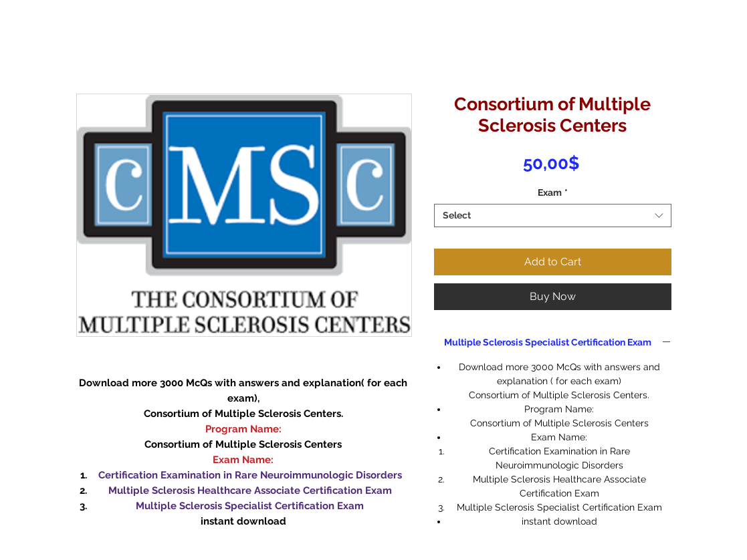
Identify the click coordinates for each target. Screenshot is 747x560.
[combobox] (553, 216)
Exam (553, 192)
